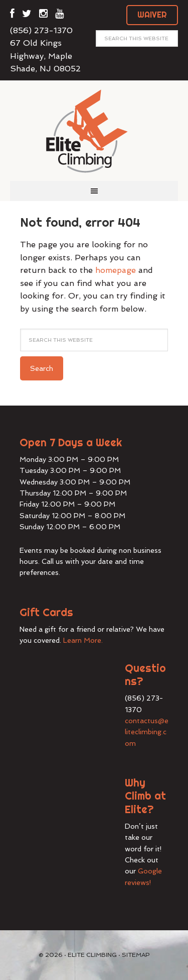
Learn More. (83, 640)
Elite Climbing (94, 131)
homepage (116, 270)
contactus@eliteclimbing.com (147, 732)
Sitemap (136, 955)
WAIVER (152, 15)
